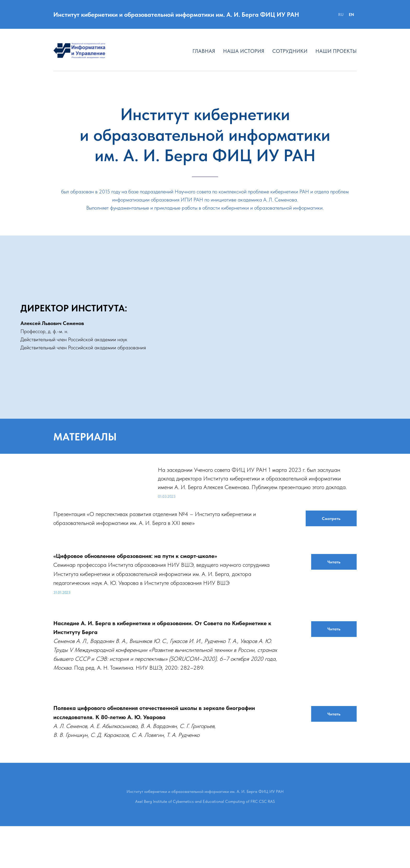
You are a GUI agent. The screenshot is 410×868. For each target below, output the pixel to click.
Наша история (244, 51)
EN (351, 15)
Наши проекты (336, 51)
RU (341, 15)
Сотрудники (290, 51)
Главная (204, 51)
